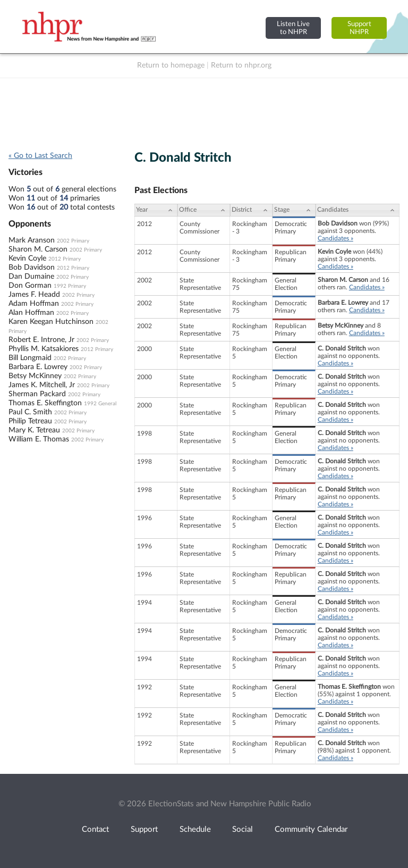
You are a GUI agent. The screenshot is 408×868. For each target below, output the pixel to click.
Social (243, 829)
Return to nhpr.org (241, 65)
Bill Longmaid (30, 358)
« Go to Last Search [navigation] (40, 156)
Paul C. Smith (30, 412)
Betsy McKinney (35, 376)
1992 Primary (70, 286)
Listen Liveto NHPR (293, 28)
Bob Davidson (32, 268)
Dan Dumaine (31, 277)
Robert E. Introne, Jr (41, 340)
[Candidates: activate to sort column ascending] (358, 210)
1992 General (100, 404)
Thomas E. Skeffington (45, 403)
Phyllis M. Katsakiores (44, 349)
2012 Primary (65, 259)
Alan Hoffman (31, 313)
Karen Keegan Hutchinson (51, 322)
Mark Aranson (32, 240)
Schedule (195, 829)
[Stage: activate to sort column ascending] (294, 210)
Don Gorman (30, 286)
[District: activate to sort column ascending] (251, 210)
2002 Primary (73, 241)
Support (144, 829)
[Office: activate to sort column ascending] (204, 210)
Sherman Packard (37, 394)
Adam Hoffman (34, 304)
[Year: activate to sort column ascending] (156, 210)
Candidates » (335, 238)
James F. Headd (34, 295)
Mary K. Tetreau (34, 430)
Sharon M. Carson (38, 249)
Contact (95, 829)
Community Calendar (311, 829)
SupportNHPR (359, 28)
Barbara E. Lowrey (38, 367)
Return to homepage (171, 65)
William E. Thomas (39, 439)
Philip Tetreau (30, 421)
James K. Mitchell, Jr (42, 385)
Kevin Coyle (27, 258)
